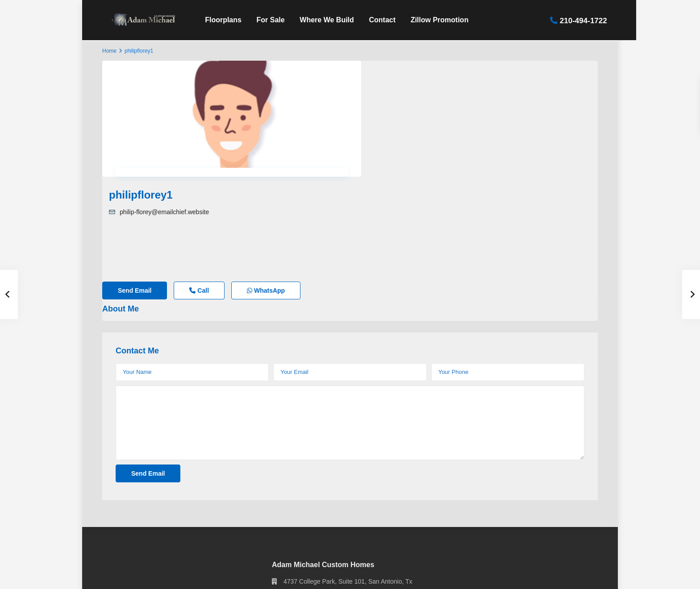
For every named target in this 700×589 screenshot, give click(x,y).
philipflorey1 (389, 70)
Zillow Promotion (430, 20)
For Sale (261, 20)
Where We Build (318, 20)
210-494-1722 (574, 20)
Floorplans (214, 20)
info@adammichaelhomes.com (326, 529)
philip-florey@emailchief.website (412, 87)
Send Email (135, 201)
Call (199, 201)
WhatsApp (266, 201)
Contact (373, 20)
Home (109, 51)
